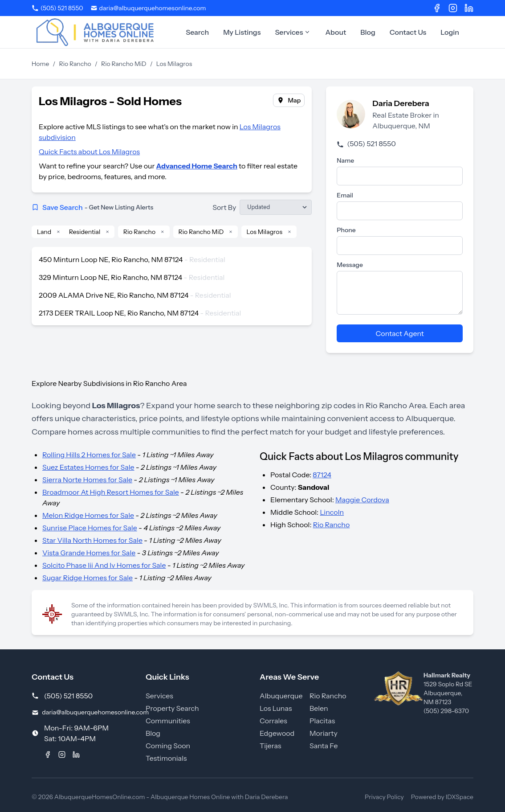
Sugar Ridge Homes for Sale (88, 578)
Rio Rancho (75, 64)
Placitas (322, 721)
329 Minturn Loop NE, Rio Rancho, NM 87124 (110, 277)
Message (350, 265)
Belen (319, 708)
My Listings (242, 32)
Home (40, 64)
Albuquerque (281, 696)
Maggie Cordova (362, 500)
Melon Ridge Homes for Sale (88, 515)
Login (450, 32)
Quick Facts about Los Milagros (89, 152)
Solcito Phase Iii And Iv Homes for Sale (104, 565)
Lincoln (332, 512)
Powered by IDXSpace (442, 797)
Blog (368, 32)
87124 (322, 475)
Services (293, 32)
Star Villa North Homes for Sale (92, 540)
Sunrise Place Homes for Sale (90, 528)
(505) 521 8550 (366, 144)
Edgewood (277, 733)
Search (197, 32)
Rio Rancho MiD (124, 64)
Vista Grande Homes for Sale (89, 553)
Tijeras (271, 746)
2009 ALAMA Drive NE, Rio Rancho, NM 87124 (114, 295)
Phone (346, 230)
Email (345, 195)
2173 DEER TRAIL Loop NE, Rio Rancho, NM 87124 (119, 313)
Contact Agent (400, 333)
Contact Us (408, 32)
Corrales (273, 721)
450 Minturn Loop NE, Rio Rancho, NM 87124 (111, 259)
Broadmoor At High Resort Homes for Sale (111, 492)
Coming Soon (168, 746)
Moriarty (324, 733)
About (336, 32)
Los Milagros (265, 232)
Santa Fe (324, 746)
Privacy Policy (384, 797)
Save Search (92, 207)
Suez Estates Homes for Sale (88, 467)
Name (345, 160)
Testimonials (166, 758)
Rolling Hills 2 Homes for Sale (89, 455)
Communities (168, 721)
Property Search (172, 708)
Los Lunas (276, 708)
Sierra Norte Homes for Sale (87, 480)
